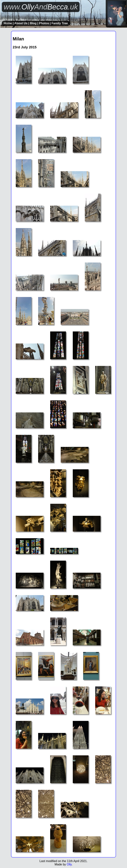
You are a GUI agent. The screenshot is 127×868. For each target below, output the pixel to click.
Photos (44, 23)
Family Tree (60, 23)
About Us (21, 23)
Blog (33, 23)
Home (8, 23)
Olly (69, 864)
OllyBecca (41, 7)
